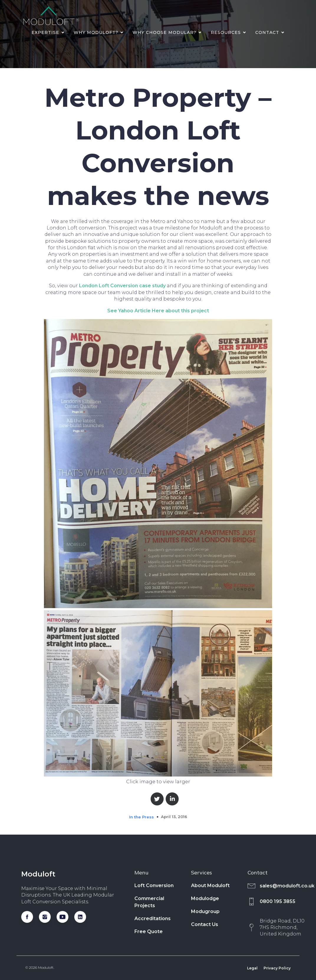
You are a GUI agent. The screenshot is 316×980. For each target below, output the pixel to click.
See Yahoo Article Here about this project (158, 311)
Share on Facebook (141, 799)
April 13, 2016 (174, 817)
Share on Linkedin (172, 799)
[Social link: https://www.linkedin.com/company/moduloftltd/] (83, 917)
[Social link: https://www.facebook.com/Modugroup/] (30, 917)
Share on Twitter (157, 799)
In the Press (141, 817)
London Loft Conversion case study (122, 286)
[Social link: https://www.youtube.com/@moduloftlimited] (65, 917)
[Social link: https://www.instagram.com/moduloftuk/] (48, 917)
